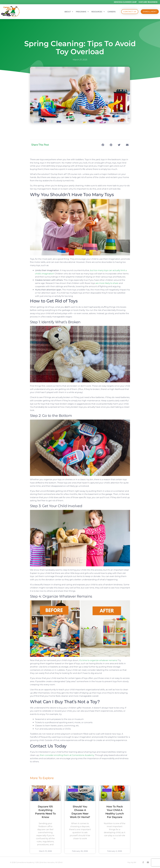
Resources (98, 12)
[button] (103, 145)
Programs (82, 12)
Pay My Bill (132, 862)
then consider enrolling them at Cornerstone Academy (67, 755)
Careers (111, 12)
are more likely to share (107, 283)
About (69, 12)
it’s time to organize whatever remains (98, 660)
